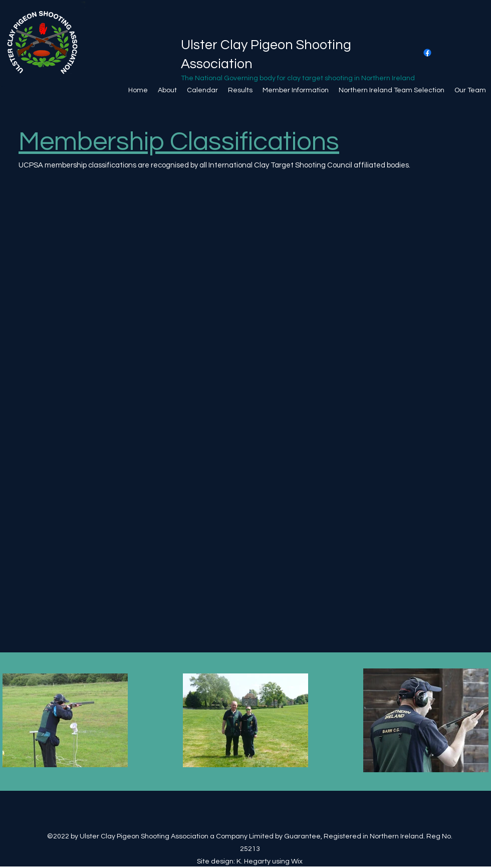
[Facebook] (427, 53)
